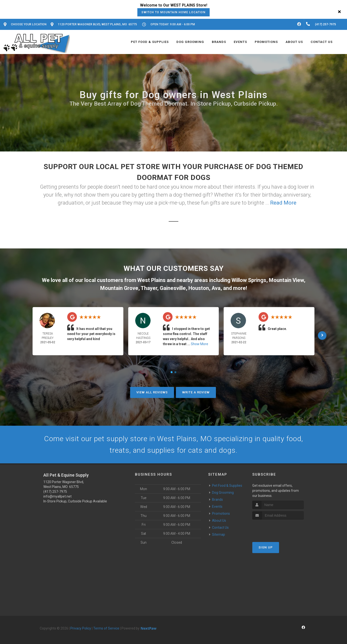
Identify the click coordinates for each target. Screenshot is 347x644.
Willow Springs (249, 280)
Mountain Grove (119, 288)
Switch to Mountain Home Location (173, 12)
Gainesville (173, 288)
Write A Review (196, 392)
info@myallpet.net (57, 496)
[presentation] (278, 529)
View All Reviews (152, 392)
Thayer (149, 288)
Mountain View (286, 280)
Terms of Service (106, 628)
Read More (283, 203)
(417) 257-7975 (55, 492)
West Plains (151, 280)
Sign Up (266, 547)
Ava (216, 288)
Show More (200, 344)
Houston (199, 288)
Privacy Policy (81, 628)
